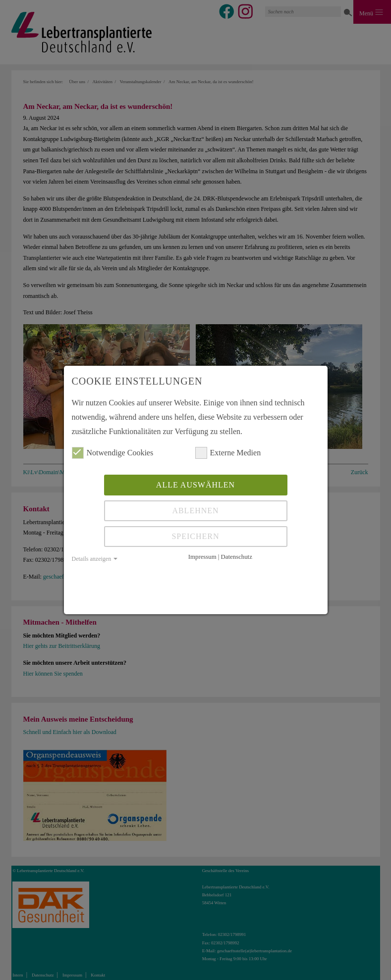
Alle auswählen (195, 485)
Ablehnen (195, 511)
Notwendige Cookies (113, 453)
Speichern (195, 536)
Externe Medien (228, 453)
